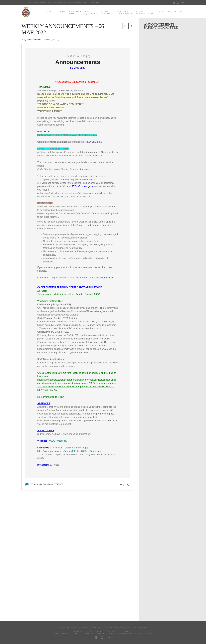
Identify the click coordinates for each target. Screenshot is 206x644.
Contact (149, 633)
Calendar (65, 633)
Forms (140, 633)
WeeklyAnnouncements (127, 632)
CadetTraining (100, 632)
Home (56, 633)
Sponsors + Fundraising (112, 632)
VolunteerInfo (77, 632)
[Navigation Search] (181, 12)
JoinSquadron (89, 632)
